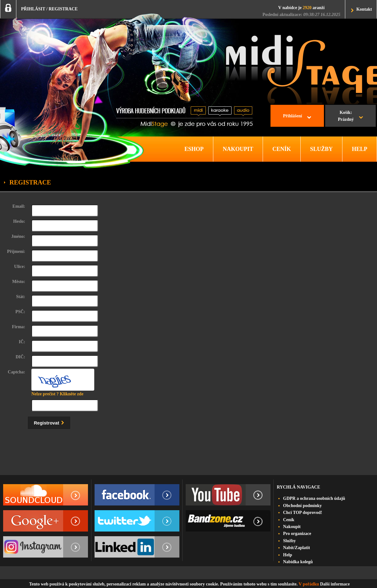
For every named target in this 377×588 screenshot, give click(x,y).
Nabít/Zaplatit (297, 548)
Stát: (21, 297)
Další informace (335, 584)
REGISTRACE (63, 9)
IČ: (22, 342)
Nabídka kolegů (298, 562)
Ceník (289, 520)
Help (288, 555)
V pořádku (309, 584)
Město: (19, 282)
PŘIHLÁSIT (33, 9)
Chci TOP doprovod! (303, 513)
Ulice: (20, 267)
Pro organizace (297, 534)
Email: (19, 206)
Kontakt (364, 9)
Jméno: (18, 236)
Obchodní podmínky (302, 506)
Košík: (346, 117)
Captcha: (16, 372)
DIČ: (20, 357)
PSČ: (20, 312)
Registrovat (50, 422)
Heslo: (19, 221)
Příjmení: (16, 251)
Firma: (19, 327)
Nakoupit (292, 527)
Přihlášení (293, 116)
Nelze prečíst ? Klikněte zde (57, 394)
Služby (289, 541)
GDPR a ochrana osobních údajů (314, 498)
